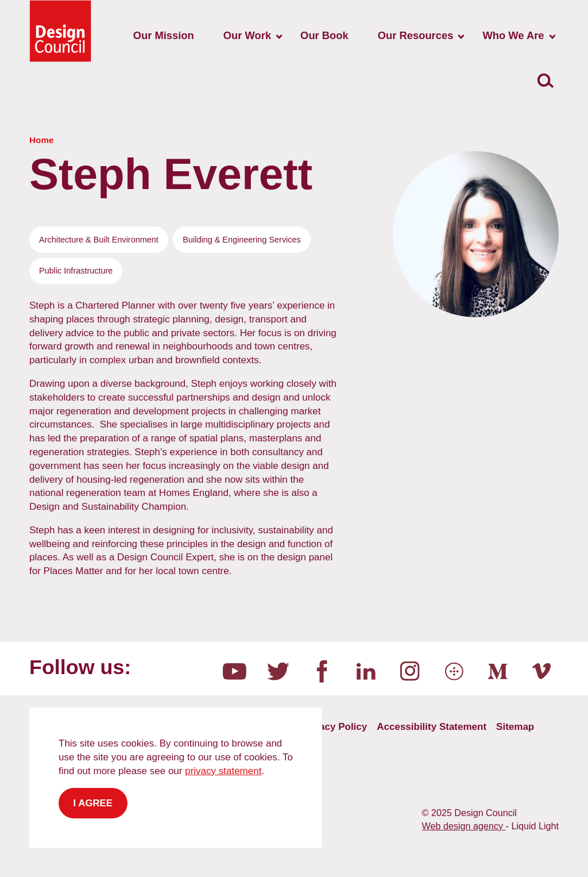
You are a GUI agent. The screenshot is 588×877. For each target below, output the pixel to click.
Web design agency (464, 826)
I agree (93, 803)
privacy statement (223, 771)
